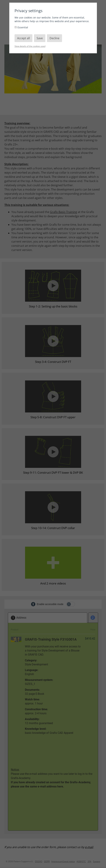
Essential (21, 27)
